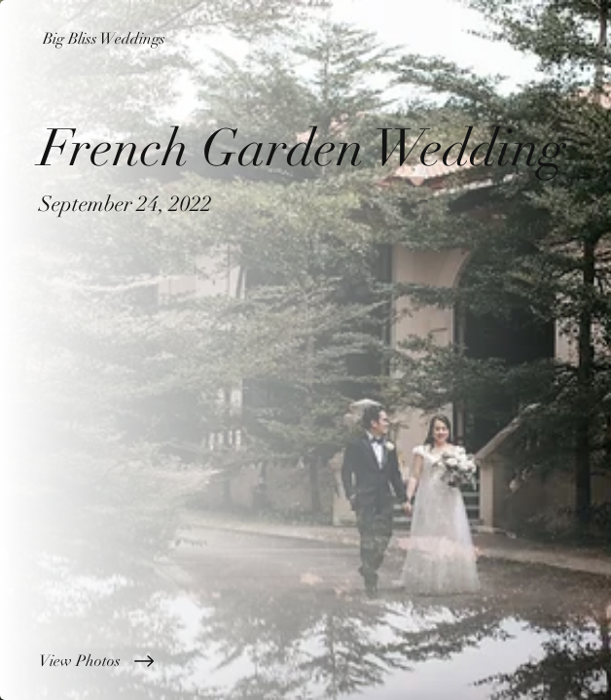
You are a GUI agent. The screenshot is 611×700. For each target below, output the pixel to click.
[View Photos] (305, 661)
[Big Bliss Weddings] (305, 39)
